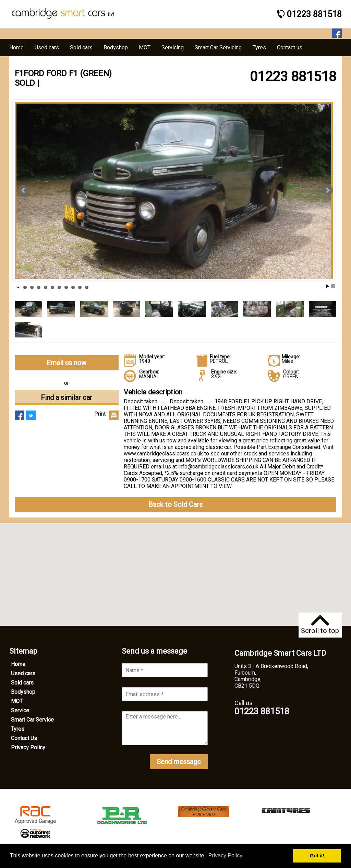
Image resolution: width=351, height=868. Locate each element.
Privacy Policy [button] (225, 855)
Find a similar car (66, 397)
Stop (333, 286)
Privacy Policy (28, 747)
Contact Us (24, 738)
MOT (17, 701)
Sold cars (22, 683)
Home (18, 664)
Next (327, 190)
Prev (24, 190)
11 (87, 287)
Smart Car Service (32, 720)
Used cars (23, 673)
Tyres (18, 729)
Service (20, 710)
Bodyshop (23, 692)
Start (328, 286)
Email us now (66, 363)
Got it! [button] (317, 856)
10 (80, 287)
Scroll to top (320, 625)
